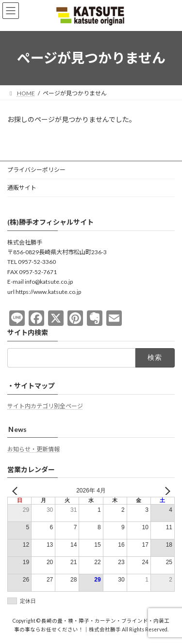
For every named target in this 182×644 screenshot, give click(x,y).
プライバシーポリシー (36, 170)
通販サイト (22, 188)
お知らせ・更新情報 (33, 449)
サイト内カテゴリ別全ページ (45, 406)
